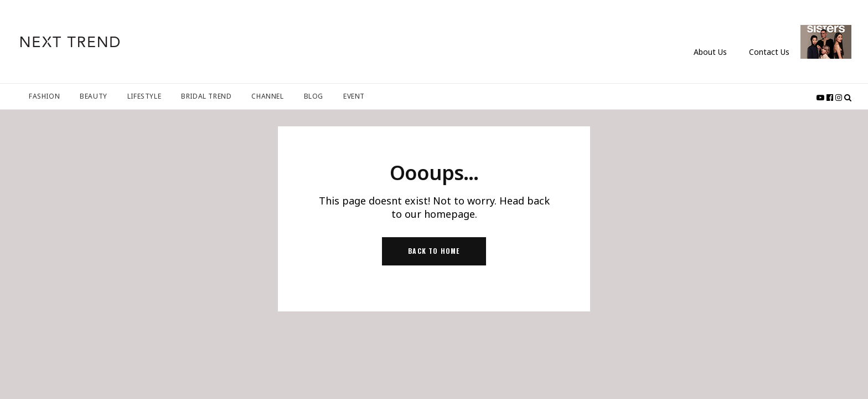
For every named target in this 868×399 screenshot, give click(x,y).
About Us (710, 52)
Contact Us (769, 52)
